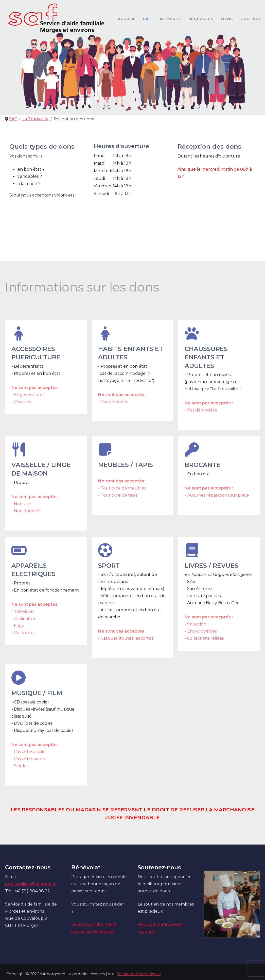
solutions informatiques (139, 974)
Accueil (127, 19)
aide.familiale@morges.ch (31, 884)
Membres (170, 19)
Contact (251, 19)
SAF (148, 19)
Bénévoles (201, 19)
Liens (227, 19)
